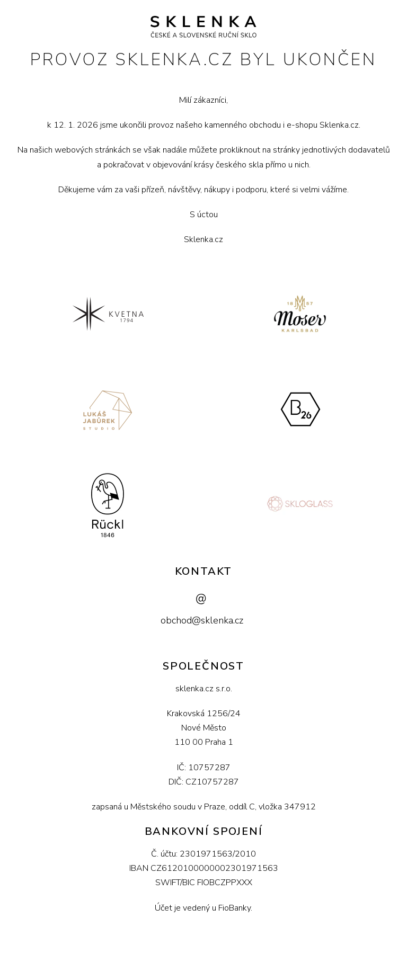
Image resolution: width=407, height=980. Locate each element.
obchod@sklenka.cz (202, 620)
